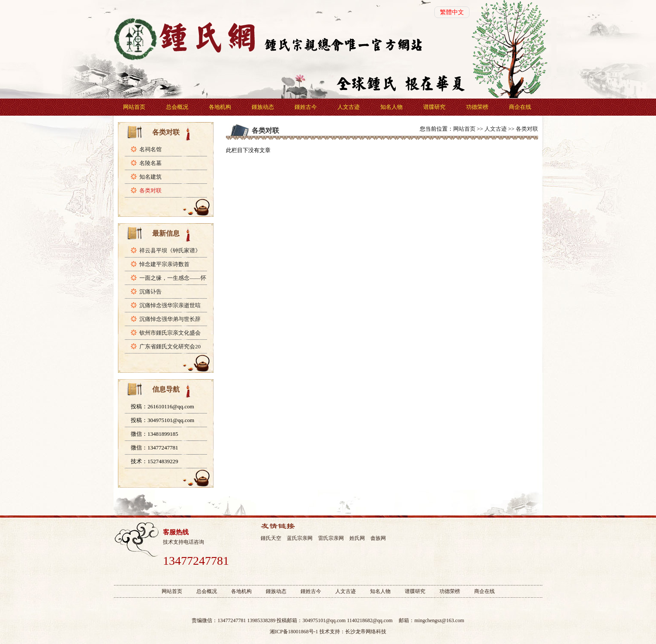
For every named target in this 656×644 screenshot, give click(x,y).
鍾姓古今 (306, 107)
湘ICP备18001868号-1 (294, 632)
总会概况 (177, 107)
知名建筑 (150, 177)
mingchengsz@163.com (439, 620)
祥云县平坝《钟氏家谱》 (170, 250)
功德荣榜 (477, 107)
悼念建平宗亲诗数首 (164, 264)
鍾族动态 (263, 107)
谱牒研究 (434, 107)
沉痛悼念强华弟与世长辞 (170, 319)
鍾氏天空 (271, 538)
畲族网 (378, 538)
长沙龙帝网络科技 (366, 632)
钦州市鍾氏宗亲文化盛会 (170, 333)
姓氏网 (357, 538)
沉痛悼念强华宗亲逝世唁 (170, 305)
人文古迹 (349, 107)
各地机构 (220, 107)
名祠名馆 (150, 149)
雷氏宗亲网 (331, 538)
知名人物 (391, 107)
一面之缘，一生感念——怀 (173, 278)
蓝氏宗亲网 (300, 538)
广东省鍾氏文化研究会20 (170, 346)
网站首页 (134, 107)
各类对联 (150, 190)
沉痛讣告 (150, 292)
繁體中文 (452, 12)
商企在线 (520, 107)
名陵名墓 (150, 163)
